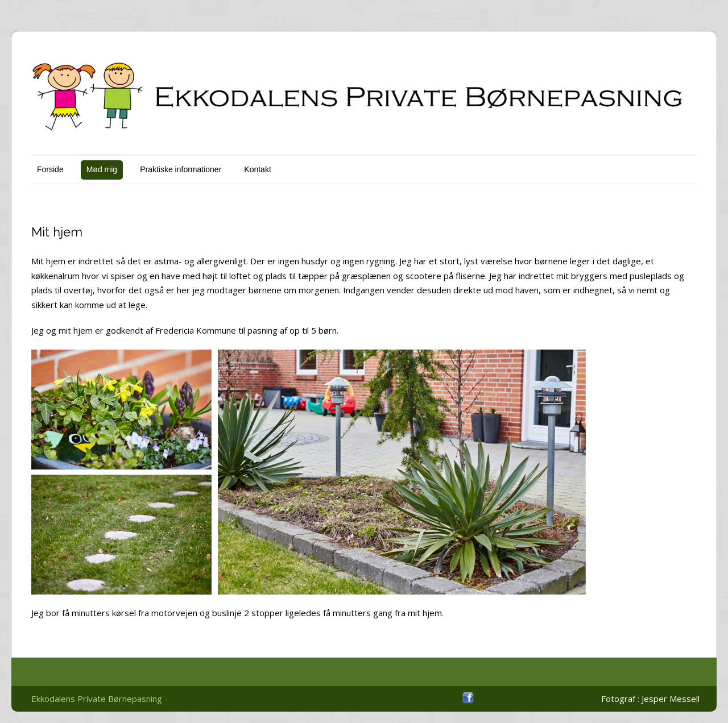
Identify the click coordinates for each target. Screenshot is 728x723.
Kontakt (257, 169)
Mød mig (102, 169)
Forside (50, 169)
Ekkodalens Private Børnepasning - (100, 699)
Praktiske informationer (181, 169)
